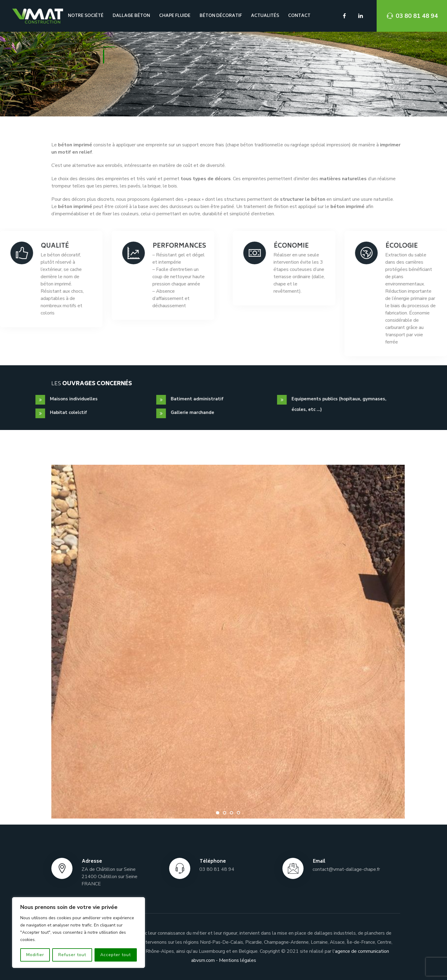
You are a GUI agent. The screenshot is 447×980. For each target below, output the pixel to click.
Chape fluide (175, 16)
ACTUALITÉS (265, 16)
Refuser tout (72, 955)
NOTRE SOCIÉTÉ (86, 16)
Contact (299, 16)
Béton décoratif (221, 16)
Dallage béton (131, 16)
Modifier (35, 955)
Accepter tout (116, 955)
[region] (79, 933)
